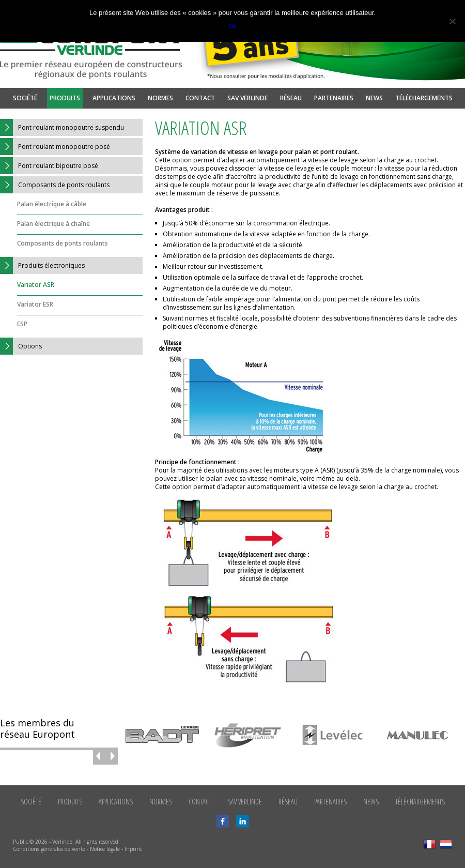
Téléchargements (424, 98)
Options (21, 346)
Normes (160, 98)
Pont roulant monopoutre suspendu (62, 127)
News (374, 98)
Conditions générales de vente (49, 849)
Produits (65, 98)
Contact (200, 98)
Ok (233, 26)
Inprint (133, 849)
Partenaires (334, 98)
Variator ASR (36, 285)
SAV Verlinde (247, 98)
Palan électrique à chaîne (53, 224)
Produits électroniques (42, 265)
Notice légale (105, 849)
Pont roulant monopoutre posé (55, 147)
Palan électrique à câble (52, 204)
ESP (22, 324)
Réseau (291, 98)
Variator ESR (35, 304)
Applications (114, 98)
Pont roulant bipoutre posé (49, 166)
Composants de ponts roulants (55, 185)
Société (25, 98)
